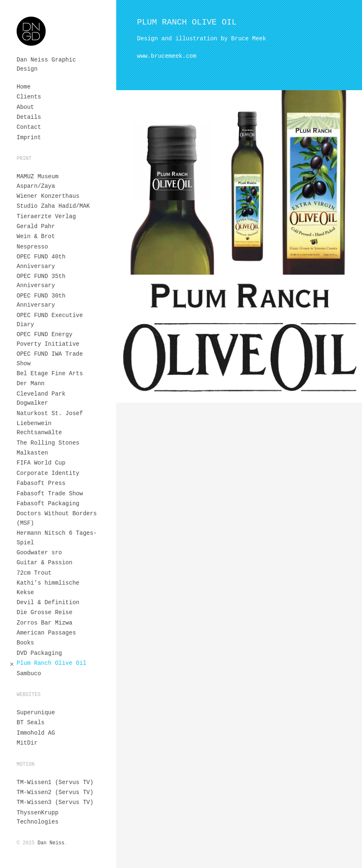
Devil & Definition (48, 602)
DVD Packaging (39, 653)
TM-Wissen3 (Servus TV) (55, 802)
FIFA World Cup (41, 463)
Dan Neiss (51, 843)
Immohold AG (36, 733)
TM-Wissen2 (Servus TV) (55, 792)
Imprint (29, 138)
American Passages (46, 633)
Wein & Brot (36, 236)
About (25, 107)
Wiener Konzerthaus (48, 196)
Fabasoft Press (41, 483)
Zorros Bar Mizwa (44, 623)
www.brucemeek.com (167, 56)
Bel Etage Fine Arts (50, 374)
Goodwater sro (39, 553)
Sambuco (29, 674)
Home (24, 87)
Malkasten (32, 453)
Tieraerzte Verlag (46, 216)
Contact (29, 127)
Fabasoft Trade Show (50, 494)
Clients (29, 97)
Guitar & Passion (44, 563)
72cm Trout (34, 573)
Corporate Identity (48, 473)
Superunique (36, 713)
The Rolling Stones (48, 443)
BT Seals (31, 723)
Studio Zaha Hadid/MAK (53, 206)
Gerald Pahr (36, 226)
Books (25, 643)
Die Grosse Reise (44, 612)
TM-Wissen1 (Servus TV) (55, 782)
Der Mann (31, 384)
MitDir (27, 743)
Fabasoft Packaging (48, 504)
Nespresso (32, 247)
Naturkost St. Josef (50, 413)
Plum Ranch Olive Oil (51, 663)
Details (29, 117)
